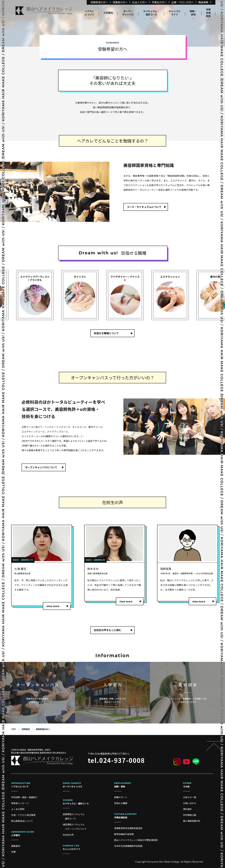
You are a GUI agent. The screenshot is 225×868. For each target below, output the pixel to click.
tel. (116, 760)
